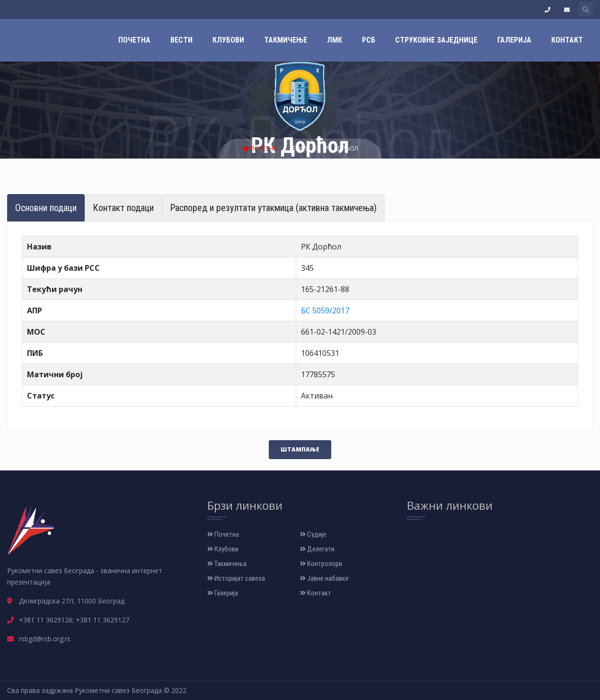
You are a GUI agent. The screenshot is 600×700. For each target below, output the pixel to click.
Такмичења (227, 564)
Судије (313, 534)
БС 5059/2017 (325, 310)
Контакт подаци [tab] (123, 208)
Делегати (317, 549)
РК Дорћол (342, 148)
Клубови (228, 40)
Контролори (321, 564)
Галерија (514, 40)
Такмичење (286, 40)
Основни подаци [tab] (46, 208)
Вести (181, 40)
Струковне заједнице (436, 40)
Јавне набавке (324, 578)
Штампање (300, 449)
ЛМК (335, 40)
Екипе (302, 148)
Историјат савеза (236, 578)
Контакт (567, 40)
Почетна (134, 40)
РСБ (369, 40)
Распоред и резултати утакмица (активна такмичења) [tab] (273, 208)
